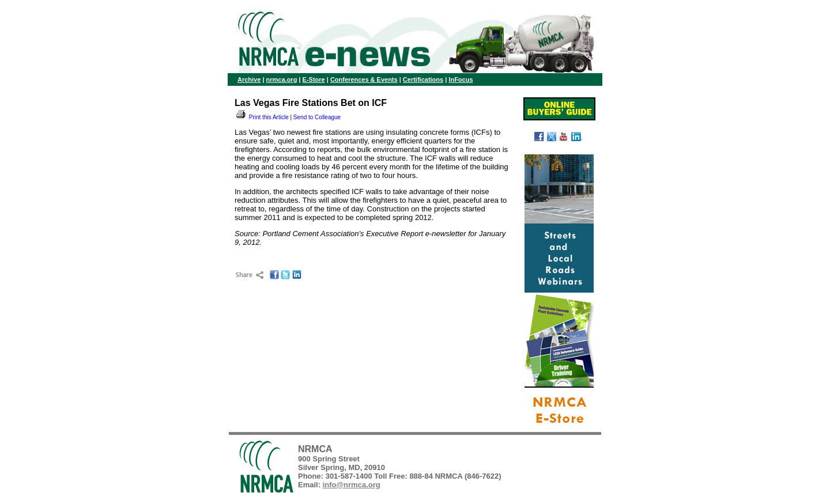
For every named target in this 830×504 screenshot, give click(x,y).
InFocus (461, 79)
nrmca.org (282, 79)
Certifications (423, 79)
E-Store (314, 79)
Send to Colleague (317, 117)
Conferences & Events (364, 79)
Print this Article (262, 117)
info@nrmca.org (352, 485)
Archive (249, 79)
